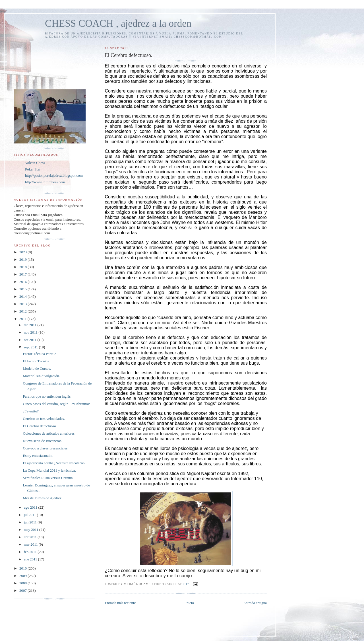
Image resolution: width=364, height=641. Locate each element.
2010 (23, 568)
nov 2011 (31, 332)
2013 (23, 304)
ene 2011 (31, 559)
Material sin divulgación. (41, 376)
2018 (23, 267)
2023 (23, 252)
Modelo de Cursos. (37, 368)
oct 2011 (31, 340)
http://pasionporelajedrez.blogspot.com (54, 175)
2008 (23, 583)
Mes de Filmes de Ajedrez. (43, 498)
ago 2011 (31, 507)
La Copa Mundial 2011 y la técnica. (49, 470)
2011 (23, 319)
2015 (23, 289)
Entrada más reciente (120, 603)
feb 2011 (31, 552)
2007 (23, 590)
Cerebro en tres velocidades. (44, 419)
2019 (23, 259)
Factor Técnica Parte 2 (39, 354)
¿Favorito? (31, 411)
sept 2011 (31, 347)
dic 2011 (31, 325)
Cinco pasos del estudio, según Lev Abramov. (56, 404)
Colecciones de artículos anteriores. (49, 433)
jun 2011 (31, 522)
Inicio (190, 603)
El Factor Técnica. (36, 361)
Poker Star (33, 169)
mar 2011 (31, 544)
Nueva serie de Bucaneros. (43, 441)
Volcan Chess (35, 163)
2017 (23, 274)
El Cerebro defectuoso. (40, 426)
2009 (23, 576)
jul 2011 (30, 515)
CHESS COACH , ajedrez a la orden (118, 23)
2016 (23, 282)
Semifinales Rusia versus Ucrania (48, 478)
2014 (23, 296)
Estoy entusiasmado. (38, 456)
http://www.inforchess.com (45, 182)
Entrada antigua (255, 603)
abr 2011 (31, 537)
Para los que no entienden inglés (47, 396)
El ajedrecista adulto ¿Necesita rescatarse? (54, 463)
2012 (23, 311)
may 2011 (32, 530)
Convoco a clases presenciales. (45, 448)
